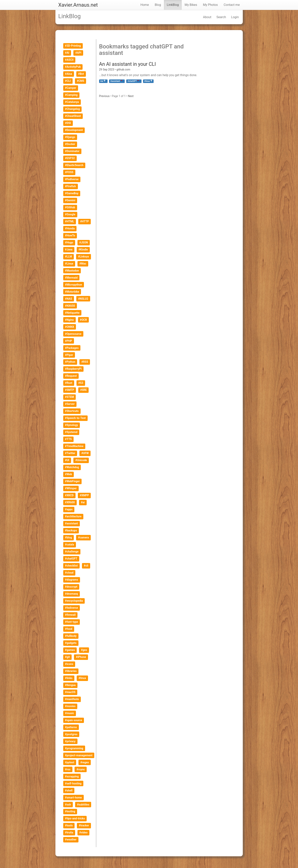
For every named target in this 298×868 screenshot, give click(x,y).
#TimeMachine (74, 446)
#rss (68, 769)
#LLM (68, 257)
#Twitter (70, 453)
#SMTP (70, 390)
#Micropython (74, 285)
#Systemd (71, 432)
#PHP (68, 341)
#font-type (72, 622)
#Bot (81, 74)
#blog (68, 537)
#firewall (70, 615)
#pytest (70, 762)
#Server (70, 404)
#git (67, 657)
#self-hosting (73, 783)
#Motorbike (72, 292)
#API (78, 53)
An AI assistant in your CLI (128, 64)
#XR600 (70, 502)
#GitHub (70, 207)
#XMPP (84, 495)
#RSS (85, 362)
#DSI (68, 123)
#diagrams (72, 580)
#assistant (71, 523)
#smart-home (73, 798)
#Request (71, 376)
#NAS (68, 299)
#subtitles (83, 805)
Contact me (232, 5)
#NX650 (70, 306)
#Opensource (73, 334)
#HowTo (70, 235)
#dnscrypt (71, 587)
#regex (85, 762)
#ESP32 (70, 158)
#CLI (68, 81)
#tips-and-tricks (75, 818)
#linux (147, 81)
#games (70, 650)
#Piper (69, 355)
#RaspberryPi (73, 369)
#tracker (84, 825)
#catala (70, 545)
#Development (74, 130)
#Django (70, 137)
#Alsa (68, 74)
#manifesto (72, 699)
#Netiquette (72, 313)
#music (69, 713)
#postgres (71, 734)
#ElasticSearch (74, 165)
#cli (86, 566)
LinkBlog (173, 5)
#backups (71, 530)
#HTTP (85, 221)
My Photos (210, 5)
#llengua (70, 685)
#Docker (70, 144)
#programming (74, 748)
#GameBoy (72, 193)
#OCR (83, 320)
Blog (158, 5)
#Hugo (69, 242)
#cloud (69, 573)
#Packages (72, 348)
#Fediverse (72, 179)
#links (69, 678)
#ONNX (70, 327)
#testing (70, 811)
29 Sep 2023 (107, 70)
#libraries (71, 671)
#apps (69, 509)
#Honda (70, 228)
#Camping (71, 95)
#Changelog (72, 109)
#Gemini (70, 200)
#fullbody (71, 636)
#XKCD (69, 495)
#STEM (69, 397)
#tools (69, 825)
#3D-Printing (73, 46)
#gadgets (71, 643)
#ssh (68, 805)
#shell (69, 790)
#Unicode (81, 460)
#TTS (68, 439)
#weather (71, 839)
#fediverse (72, 608)
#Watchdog (72, 467)
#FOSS (69, 172)
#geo (84, 650)
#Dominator (72, 151)
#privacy (70, 741)
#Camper (71, 88)
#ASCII (69, 60)
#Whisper (71, 488)
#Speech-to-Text (75, 418)
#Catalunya (72, 102)
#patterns (71, 727)
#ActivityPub (73, 67)
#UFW (85, 453)
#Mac (83, 264)
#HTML (69, 221)
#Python (70, 362)
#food (69, 629)
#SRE (84, 390)
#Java (69, 250)
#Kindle (83, 250)
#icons (69, 664)
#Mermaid (71, 278)
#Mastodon (72, 271)
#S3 (81, 383)
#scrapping (72, 776)
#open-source (74, 720)
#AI (67, 53)
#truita (69, 832)
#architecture (73, 516)
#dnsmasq (71, 594)
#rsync (81, 769)
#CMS (80, 81)
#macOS (70, 692)
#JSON (84, 242)
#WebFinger (72, 481)
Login (235, 17)
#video (83, 832)
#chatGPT (71, 559)
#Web (68, 474)
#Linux (69, 264)
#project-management (79, 755)
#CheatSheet (73, 116)
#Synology (71, 425)
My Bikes (191, 5)
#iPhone (81, 657)
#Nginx (69, 320)
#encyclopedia (74, 601)
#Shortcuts (72, 411)
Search (221, 17)
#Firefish (70, 186)
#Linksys (84, 257)
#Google (70, 214)
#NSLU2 (83, 299)
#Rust (69, 383)
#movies (70, 706)
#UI (67, 460)
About (207, 17)
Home (145, 5)
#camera (83, 537)
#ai (102, 81)
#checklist (71, 566)
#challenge (72, 552)
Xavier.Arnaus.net (78, 5)
